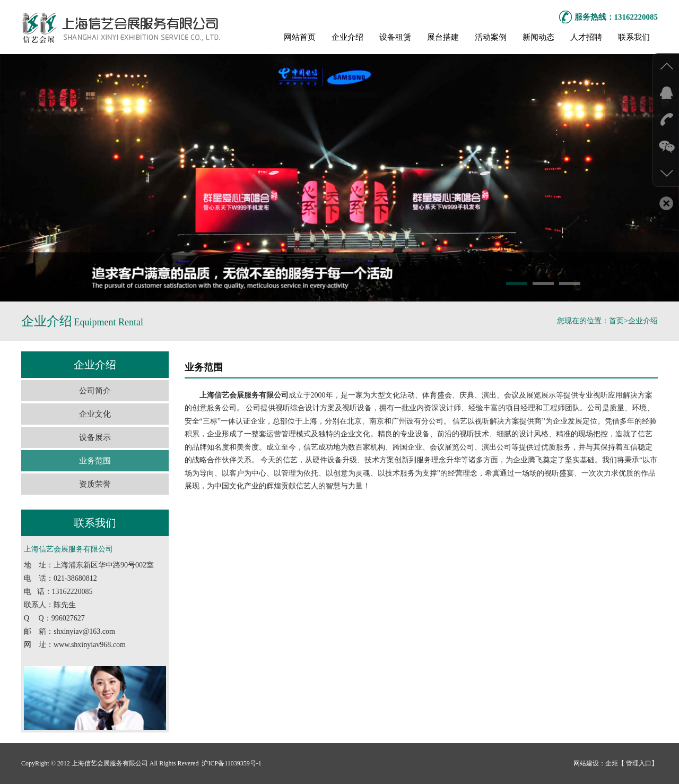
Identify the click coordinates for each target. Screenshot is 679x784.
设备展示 (95, 437)
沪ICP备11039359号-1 (230, 763)
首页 (616, 321)
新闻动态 (538, 37)
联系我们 (634, 37)
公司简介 (95, 391)
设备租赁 (395, 37)
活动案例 (491, 37)
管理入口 (638, 763)
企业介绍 (347, 37)
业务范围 (95, 461)
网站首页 (300, 37)
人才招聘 (586, 37)
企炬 (612, 763)
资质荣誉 (95, 484)
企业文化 (95, 414)
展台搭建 (443, 37)
